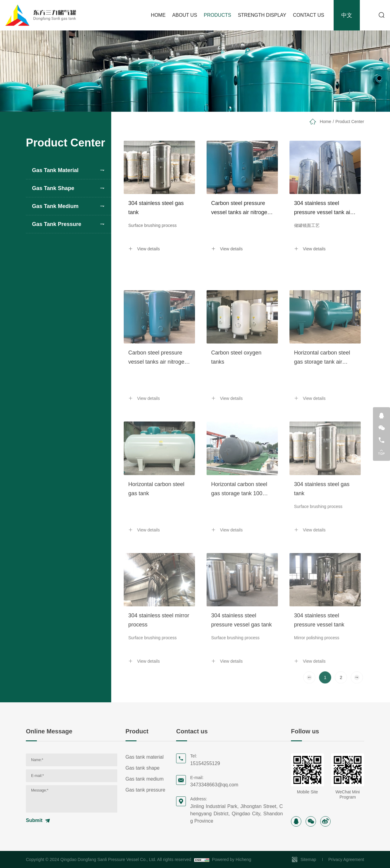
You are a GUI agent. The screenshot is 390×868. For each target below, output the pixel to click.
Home (326, 122)
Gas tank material (55, 170)
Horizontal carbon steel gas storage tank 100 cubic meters (239, 544)
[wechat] (311, 821)
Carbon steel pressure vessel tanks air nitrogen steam (241, 208)
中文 (347, 15)
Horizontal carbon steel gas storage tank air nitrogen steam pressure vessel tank (324, 413)
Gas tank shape (53, 188)
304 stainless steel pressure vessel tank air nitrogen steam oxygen (323, 208)
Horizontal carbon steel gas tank (156, 543)
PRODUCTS (218, 15)
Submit (34, 820)
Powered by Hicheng (231, 859)
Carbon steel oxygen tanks (236, 412)
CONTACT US (308, 15)
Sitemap (308, 859)
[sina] (325, 821)
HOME (158, 15)
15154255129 (205, 763)
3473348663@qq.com (214, 785)
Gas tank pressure (57, 224)
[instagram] (296, 821)
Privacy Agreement (346, 859)
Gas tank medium (55, 206)
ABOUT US (185, 15)
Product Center (350, 122)
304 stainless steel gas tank (156, 208)
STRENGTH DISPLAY (262, 15)
